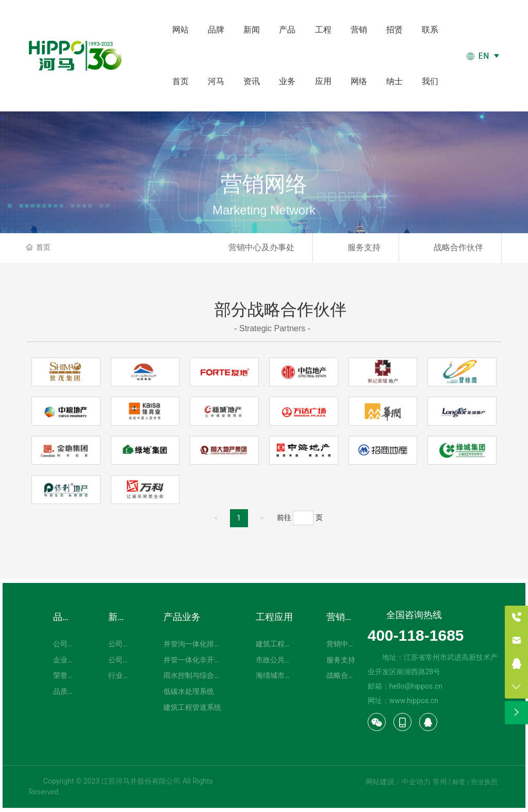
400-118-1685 (416, 635)
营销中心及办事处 (261, 247)
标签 (459, 782)
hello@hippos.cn (416, 686)
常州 (440, 782)
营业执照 (484, 782)
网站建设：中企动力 (398, 782)
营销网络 (264, 197)
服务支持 (364, 247)
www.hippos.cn (414, 701)
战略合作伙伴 (458, 247)
